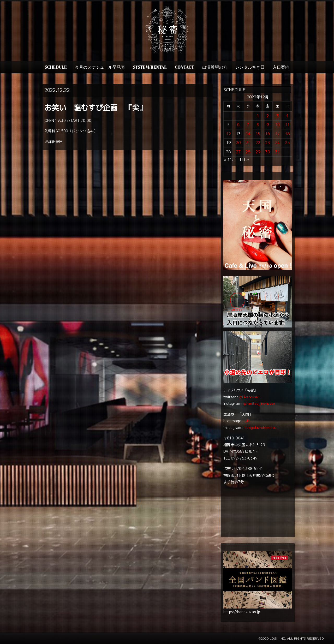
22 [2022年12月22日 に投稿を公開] (258, 143)
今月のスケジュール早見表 (100, 67)
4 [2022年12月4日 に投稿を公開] (287, 116)
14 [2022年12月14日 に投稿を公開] (248, 134)
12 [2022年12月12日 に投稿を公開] (228, 134)
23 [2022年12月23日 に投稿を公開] (267, 143)
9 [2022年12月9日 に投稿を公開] (268, 125)
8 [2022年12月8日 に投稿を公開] (258, 125)
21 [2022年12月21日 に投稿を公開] (248, 143)
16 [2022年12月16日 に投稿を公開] (267, 134)
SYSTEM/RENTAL (150, 67)
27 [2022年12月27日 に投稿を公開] (238, 152)
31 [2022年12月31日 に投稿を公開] (277, 152)
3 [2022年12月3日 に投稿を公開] (278, 116)
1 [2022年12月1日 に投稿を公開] (258, 116)
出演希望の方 (215, 67)
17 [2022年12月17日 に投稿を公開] (277, 134)
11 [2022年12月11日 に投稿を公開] (287, 125)
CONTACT (184, 67)
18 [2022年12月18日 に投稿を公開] (287, 134)
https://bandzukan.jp (242, 612)
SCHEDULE (56, 67)
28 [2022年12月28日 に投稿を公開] (248, 152)
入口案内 (281, 67)
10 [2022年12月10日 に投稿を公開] (277, 125)
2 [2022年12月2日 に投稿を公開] (268, 116)
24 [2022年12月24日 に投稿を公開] (277, 143)
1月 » (244, 160)
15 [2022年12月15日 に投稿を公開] (258, 134)
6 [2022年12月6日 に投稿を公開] (238, 125)
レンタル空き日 (250, 67)
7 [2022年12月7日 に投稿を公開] (248, 125)
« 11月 (230, 160)
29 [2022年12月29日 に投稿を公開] (258, 152)
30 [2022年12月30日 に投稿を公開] (267, 152)
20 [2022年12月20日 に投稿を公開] (238, 143)
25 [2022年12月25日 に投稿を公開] (287, 143)
